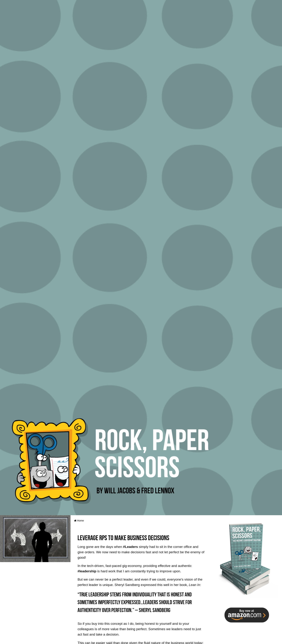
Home (79, 521)
